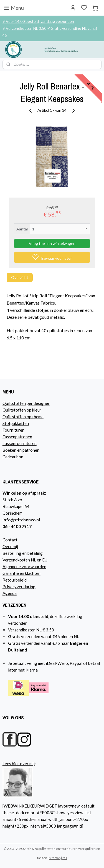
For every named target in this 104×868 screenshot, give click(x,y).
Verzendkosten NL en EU (25, 560)
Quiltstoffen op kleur (22, 410)
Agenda (10, 593)
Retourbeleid (15, 580)
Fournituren (13, 430)
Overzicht (20, 278)
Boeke (8, 450)
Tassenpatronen (17, 437)
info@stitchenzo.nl (21, 520)
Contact (10, 540)
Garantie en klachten (21, 573)
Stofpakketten (16, 423)
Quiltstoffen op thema (23, 417)
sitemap (55, 858)
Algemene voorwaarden (24, 566)
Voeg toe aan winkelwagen (52, 244)
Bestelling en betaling (23, 553)
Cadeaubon (13, 457)
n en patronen (27, 450)
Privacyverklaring (19, 587)
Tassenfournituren (20, 443)
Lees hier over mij (19, 764)
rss (65, 858)
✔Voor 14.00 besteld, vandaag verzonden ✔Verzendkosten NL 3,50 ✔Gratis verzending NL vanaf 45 (50, 28)
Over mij (10, 546)
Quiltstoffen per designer (26, 403)
